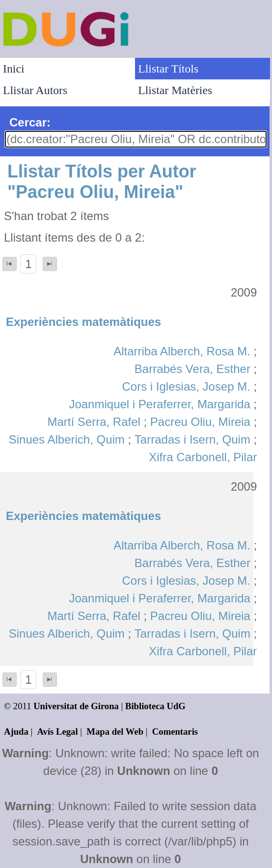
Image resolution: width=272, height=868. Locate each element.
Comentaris (175, 732)
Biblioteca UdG (155, 706)
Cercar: (30, 122)
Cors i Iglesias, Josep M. (186, 386)
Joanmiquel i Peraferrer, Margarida (160, 404)
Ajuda (16, 732)
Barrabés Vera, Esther (192, 369)
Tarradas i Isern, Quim (192, 439)
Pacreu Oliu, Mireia (200, 422)
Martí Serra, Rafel (94, 422)
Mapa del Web (115, 732)
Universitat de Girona (76, 706)
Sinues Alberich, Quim (67, 439)
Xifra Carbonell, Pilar (203, 457)
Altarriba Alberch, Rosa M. (182, 351)
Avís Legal (58, 732)
